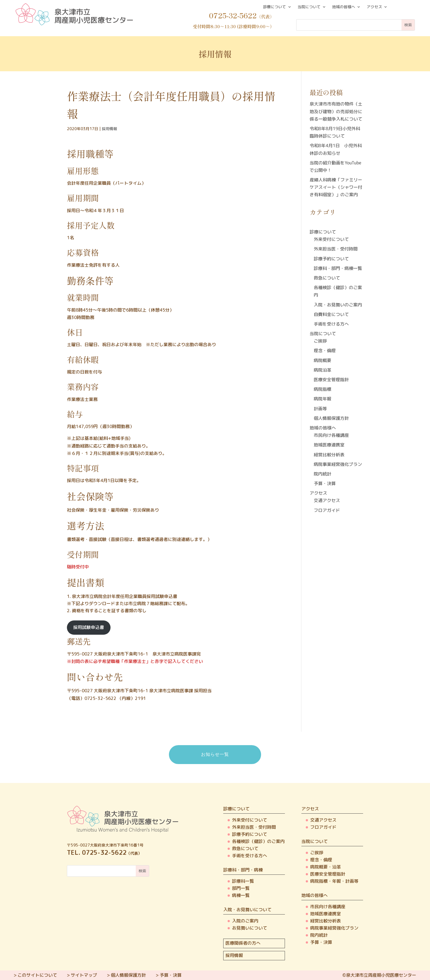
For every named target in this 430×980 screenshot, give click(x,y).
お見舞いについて (250, 928)
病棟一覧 (241, 895)
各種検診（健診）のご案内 (258, 841)
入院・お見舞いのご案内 (338, 305)
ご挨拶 (320, 341)
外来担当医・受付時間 (336, 249)
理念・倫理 (325, 351)
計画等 (320, 409)
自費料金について (331, 314)
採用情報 (109, 129)
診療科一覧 (243, 881)
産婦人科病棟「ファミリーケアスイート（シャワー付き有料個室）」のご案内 (336, 187)
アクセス (374, 7)
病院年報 (322, 399)
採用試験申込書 (89, 627)
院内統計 (322, 474)
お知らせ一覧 (215, 754)
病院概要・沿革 (326, 867)
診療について (275, 7)
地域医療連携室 (329, 445)
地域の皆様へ (344, 7)
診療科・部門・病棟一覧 (338, 268)
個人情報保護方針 (331, 418)
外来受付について (331, 239)
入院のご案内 (245, 921)
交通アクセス (327, 500)
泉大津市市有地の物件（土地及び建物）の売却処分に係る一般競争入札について (336, 111)
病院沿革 (322, 370)
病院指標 (322, 389)
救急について (327, 278)
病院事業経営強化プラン (338, 464)
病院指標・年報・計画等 (334, 881)
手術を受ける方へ (331, 324)
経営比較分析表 (329, 455)
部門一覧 (241, 888)
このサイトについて (37, 975)
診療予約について (331, 259)
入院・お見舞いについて (247, 910)
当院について (309, 7)
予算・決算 (325, 483)
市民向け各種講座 (331, 435)
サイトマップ (84, 975)
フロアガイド (327, 510)
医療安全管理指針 (331, 380)
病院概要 (322, 360)
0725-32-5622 (100, 698)
